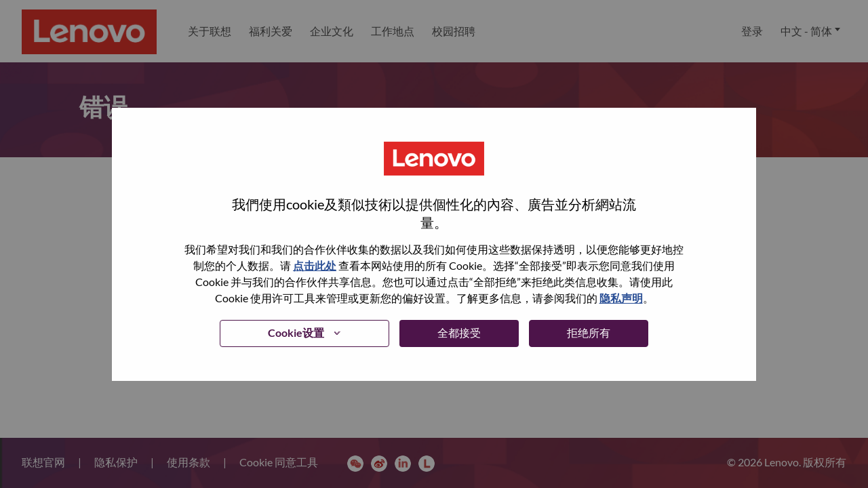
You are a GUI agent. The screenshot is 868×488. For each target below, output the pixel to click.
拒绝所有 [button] (589, 332)
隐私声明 (621, 298)
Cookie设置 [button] (296, 332)
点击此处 (315, 265)
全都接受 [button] (459, 332)
